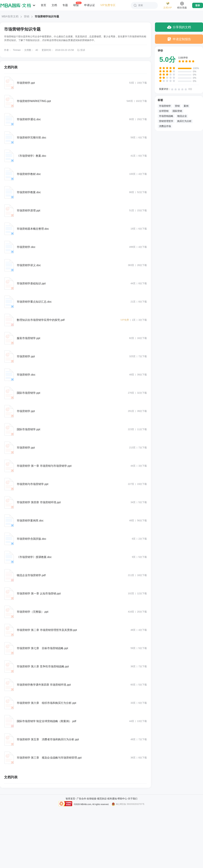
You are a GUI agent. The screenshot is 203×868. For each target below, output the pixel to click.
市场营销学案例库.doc (30, 521)
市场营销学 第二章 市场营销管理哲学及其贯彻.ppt (47, 630)
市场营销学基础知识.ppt (31, 283)
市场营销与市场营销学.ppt (33, 484)
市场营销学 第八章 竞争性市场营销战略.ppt (43, 666)
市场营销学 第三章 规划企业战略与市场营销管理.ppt (49, 758)
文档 (54, 5)
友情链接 (92, 799)
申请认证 (89, 5)
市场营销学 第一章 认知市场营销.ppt (39, 593)
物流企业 (182, 116)
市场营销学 (165, 106)
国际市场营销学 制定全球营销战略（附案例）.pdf (46, 721)
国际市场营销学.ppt (29, 393)
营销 (27, 16)
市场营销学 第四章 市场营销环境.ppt (39, 502)
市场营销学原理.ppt (29, 210)
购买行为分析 (184, 121)
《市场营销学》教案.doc (31, 156)
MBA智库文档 (10, 16)
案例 (186, 106)
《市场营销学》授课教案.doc (34, 557)
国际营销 (177, 111)
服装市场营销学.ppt (29, 338)
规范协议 (102, 799)
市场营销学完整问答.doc (31, 138)
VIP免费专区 (108, 5)
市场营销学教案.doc (29, 192)
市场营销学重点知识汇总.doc (34, 302)
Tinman (17, 50)
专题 (65, 5)
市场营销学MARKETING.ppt (34, 101)
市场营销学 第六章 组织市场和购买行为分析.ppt (46, 703)
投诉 (81, 50)
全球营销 (164, 111)
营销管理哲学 (166, 121)
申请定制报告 (179, 39)
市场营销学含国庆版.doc (31, 539)
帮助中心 (122, 799)
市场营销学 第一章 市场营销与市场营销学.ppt (44, 466)
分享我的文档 (179, 27)
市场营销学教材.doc (29, 174)
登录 (198, 5)
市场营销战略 (166, 116)
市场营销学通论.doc (29, 119)
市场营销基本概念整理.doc (33, 229)
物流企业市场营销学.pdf (31, 575)
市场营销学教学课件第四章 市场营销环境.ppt (44, 685)
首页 (43, 5)
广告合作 (81, 799)
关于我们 (133, 799)
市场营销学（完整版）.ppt (33, 612)
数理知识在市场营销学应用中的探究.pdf (41, 320)
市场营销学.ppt (26, 83)
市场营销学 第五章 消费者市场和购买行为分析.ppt (48, 739)
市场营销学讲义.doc (29, 265)
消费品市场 (165, 126)
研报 (76, 5)
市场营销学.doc (26, 247)
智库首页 (70, 799)
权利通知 (112, 799)
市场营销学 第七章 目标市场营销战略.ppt (42, 648)
